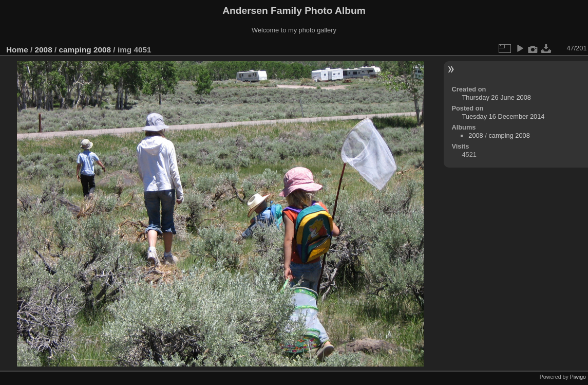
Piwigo (578, 377)
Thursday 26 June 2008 (496, 97)
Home (17, 50)
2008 (44, 50)
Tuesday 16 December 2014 (503, 116)
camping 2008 (85, 50)
